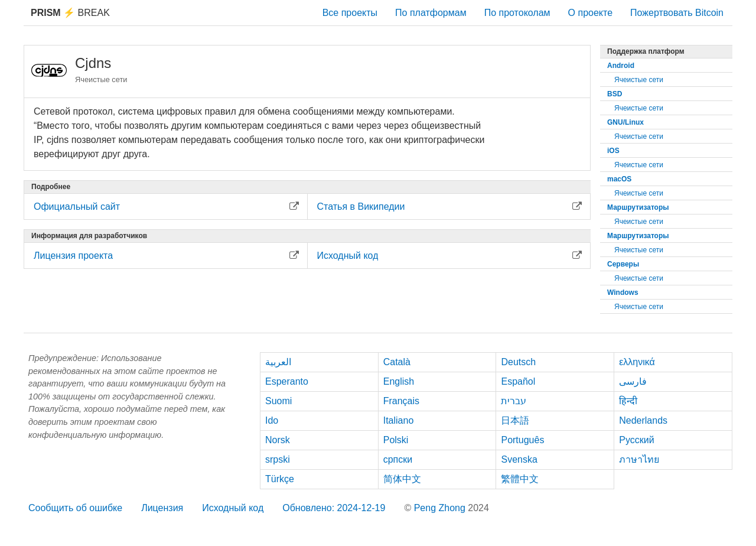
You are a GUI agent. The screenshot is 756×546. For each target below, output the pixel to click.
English (399, 381)
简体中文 (402, 479)
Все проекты (350, 13)
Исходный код (233, 508)
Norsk (278, 440)
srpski (278, 459)
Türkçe (280, 479)
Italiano (399, 420)
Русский (636, 440)
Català (397, 362)
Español (518, 381)
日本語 (515, 420)
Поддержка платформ (646, 51)
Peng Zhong (441, 508)
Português (522, 440)
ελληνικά (637, 362)
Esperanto (287, 381)
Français (401, 401)
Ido (272, 420)
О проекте (590, 13)
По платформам (431, 13)
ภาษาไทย (639, 459)
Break (70, 13)
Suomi (278, 401)
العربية (278, 362)
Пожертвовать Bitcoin (677, 13)
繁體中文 (520, 479)
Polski (396, 440)
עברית (514, 401)
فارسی (633, 381)
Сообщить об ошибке (75, 508)
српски (398, 459)
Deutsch (518, 362)
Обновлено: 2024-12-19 (334, 508)
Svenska (519, 459)
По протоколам (517, 13)
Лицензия (162, 508)
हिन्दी (628, 401)
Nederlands (643, 420)
